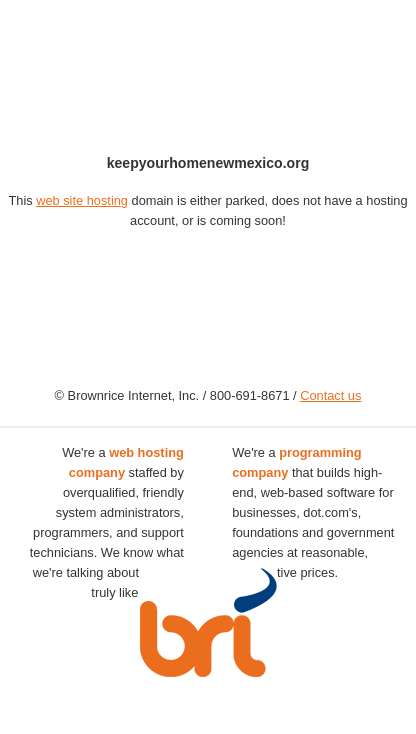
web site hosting (82, 200)
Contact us (330, 395)
